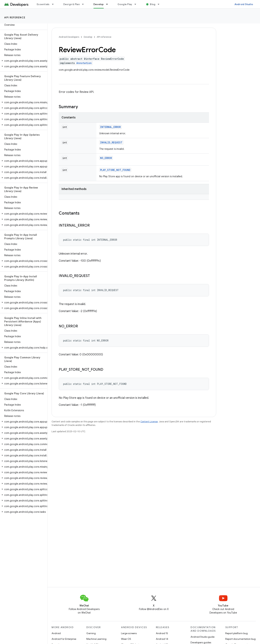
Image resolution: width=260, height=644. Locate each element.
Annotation (84, 63)
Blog (153, 4)
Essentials (43, 4)
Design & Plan (72, 4)
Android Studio (244, 4)
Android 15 (162, 633)
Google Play (125, 4)
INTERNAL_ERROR (110, 127)
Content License (149, 422)
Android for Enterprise (64, 639)
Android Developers (69, 37)
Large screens (129, 633)
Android (56, 633)
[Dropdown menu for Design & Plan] (84, 4)
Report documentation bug (240, 639)
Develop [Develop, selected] (99, 4)
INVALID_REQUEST (111, 142)
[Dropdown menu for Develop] (109, 4)
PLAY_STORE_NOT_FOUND (115, 170)
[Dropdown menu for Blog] (160, 4)
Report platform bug (237, 633)
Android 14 (162, 639)
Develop (88, 37)
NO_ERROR (106, 158)
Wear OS (126, 639)
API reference (15, 17)
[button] (23, 61)
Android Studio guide (202, 637)
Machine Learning (96, 639)
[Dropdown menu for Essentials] (54, 4)
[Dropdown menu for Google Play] (137, 4)
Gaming (91, 633)
